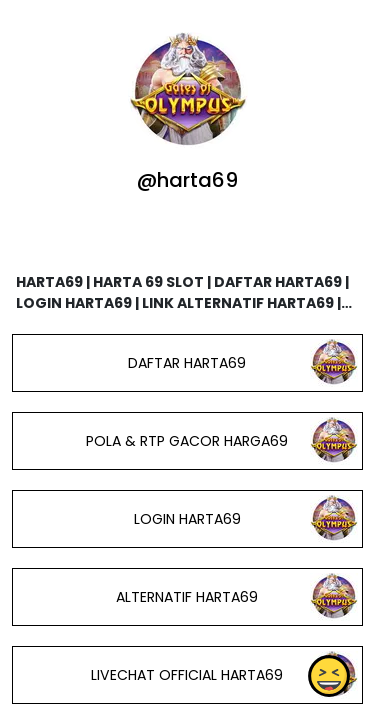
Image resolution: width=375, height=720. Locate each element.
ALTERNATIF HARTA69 (187, 597)
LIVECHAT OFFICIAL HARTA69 (187, 675)
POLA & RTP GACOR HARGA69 (187, 441)
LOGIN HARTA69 (187, 519)
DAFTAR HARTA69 (187, 363)
